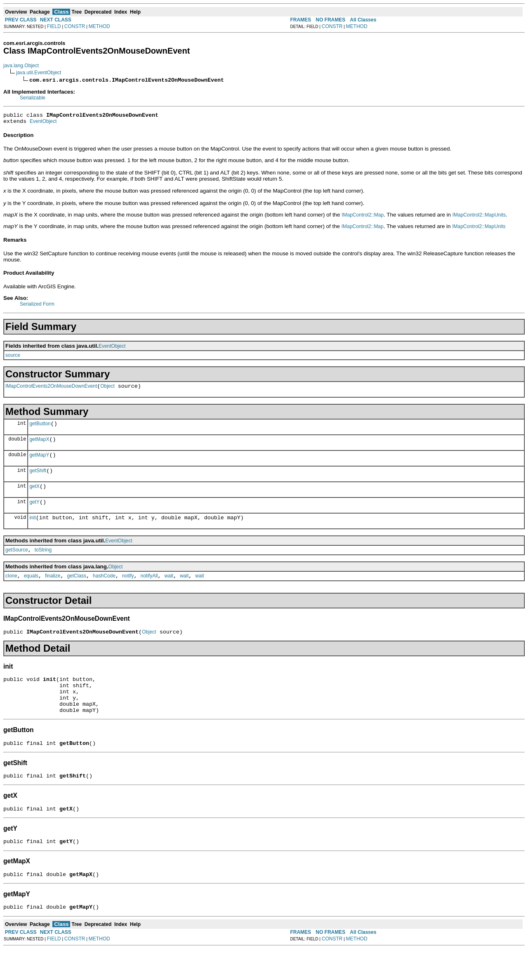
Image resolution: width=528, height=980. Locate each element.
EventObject (43, 124)
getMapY (39, 462)
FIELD (54, 26)
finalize (53, 591)
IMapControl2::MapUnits (479, 217)
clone (11, 591)
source (13, 358)
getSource (17, 563)
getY (34, 513)
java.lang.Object (21, 66)
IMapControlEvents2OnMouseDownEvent (51, 390)
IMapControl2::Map (363, 217)
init (32, 530)
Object (107, 390)
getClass (77, 591)
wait (169, 591)
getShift (38, 479)
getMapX (39, 445)
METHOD (99, 26)
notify (128, 591)
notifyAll (149, 591)
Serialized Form (37, 306)
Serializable (33, 98)
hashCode (104, 591)
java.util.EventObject (39, 73)
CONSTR (75, 26)
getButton (40, 429)
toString (43, 563)
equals (31, 591)
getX (34, 496)
